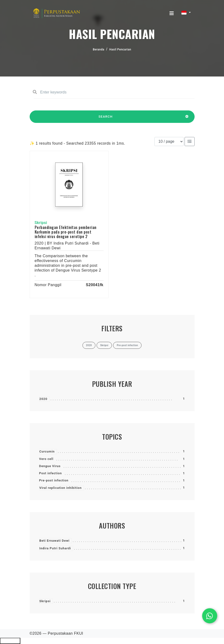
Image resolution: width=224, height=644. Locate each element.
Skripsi (45, 601)
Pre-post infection (54, 480)
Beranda (98, 49)
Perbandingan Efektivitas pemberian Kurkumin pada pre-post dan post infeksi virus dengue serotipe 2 (66, 232)
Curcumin (47, 451)
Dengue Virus (50, 466)
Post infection (51, 473)
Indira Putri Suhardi (55, 548)
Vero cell (46, 459)
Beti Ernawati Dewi (55, 541)
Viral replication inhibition (61, 488)
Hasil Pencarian (120, 49)
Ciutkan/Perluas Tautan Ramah (10, 641)
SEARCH (106, 119)
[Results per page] (169, 142)
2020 (44, 399)
